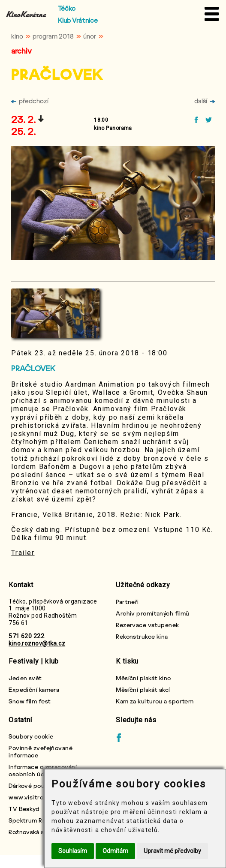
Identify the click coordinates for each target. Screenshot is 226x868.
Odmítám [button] (115, 851)
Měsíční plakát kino (143, 678)
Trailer (23, 553)
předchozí (30, 101)
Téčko (67, 8)
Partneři (127, 602)
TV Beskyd (24, 809)
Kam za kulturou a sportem (155, 701)
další (205, 101)
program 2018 (53, 36)
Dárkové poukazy (33, 785)
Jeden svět (25, 678)
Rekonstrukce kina (142, 636)
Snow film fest (30, 701)
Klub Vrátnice (78, 20)
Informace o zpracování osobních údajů (43, 770)
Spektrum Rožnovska (39, 820)
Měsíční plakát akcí (143, 689)
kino (17, 36)
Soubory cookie (31, 736)
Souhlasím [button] (73, 851)
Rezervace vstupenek (147, 625)
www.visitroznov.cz (37, 797)
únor (90, 36)
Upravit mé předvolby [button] (172, 851)
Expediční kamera (34, 689)
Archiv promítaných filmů (153, 613)
